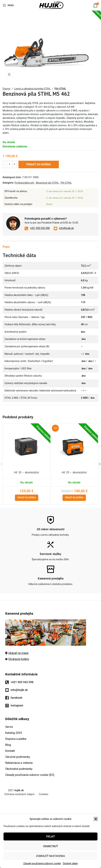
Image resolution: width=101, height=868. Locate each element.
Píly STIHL (60, 89)
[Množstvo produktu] (10, 164)
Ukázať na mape (17, 653)
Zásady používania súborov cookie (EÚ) (30, 775)
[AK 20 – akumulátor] (74, 446)
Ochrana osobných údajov (19, 794)
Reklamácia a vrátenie (19, 763)
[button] (96, 819)
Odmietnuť (50, 846)
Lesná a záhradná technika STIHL (32, 89)
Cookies (44, 794)
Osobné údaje (70, 863)
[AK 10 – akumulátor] (27, 446)
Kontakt (10, 751)
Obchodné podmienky (19, 769)
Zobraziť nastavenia (50, 856)
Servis (9, 727)
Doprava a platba (16, 739)
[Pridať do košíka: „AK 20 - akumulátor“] (74, 498)
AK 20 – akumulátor (74, 472)
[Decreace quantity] (5, 164)
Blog (8, 745)
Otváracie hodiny (17, 659)
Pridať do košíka (39, 164)
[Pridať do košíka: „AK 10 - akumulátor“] (27, 498)
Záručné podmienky (18, 757)
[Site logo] (50, 5)
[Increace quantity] (14, 164)
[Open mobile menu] (8, 5)
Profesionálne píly (24, 183)
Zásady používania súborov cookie (42, 863)
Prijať (51, 837)
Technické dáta (19, 255)
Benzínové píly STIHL (47, 183)
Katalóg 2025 (14, 733)
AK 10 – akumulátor (27, 472)
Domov (6, 89)
